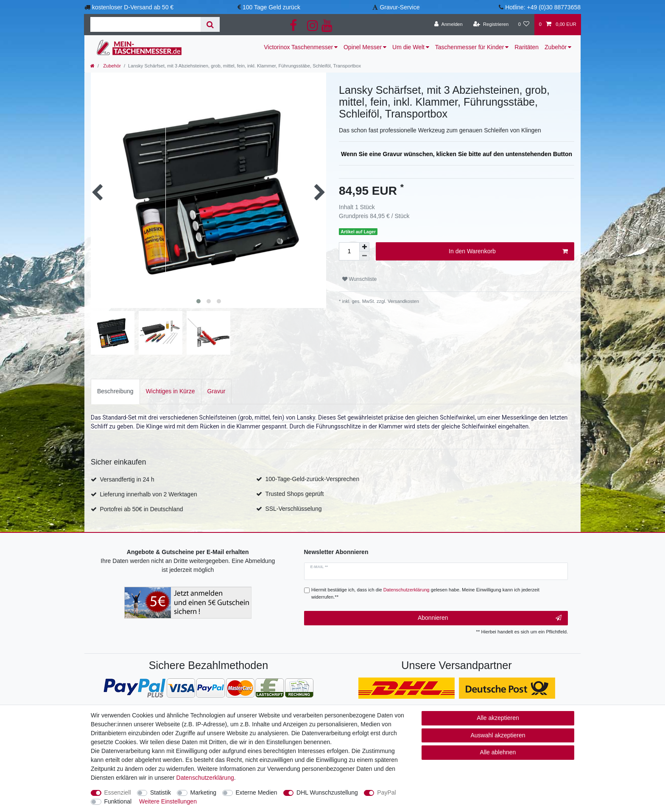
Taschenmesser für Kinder (470, 47)
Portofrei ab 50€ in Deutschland (141, 509)
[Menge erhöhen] (364, 247)
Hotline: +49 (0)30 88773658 (543, 7)
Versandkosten (403, 301)
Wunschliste (359, 279)
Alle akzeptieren (498, 718)
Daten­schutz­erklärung (205, 778)
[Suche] (210, 24)
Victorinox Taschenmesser (298, 47)
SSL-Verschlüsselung (293, 509)
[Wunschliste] (524, 25)
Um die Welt (408, 47)
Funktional (118, 801)
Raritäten (527, 47)
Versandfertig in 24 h (127, 479)
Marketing (203, 792)
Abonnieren (490, 618)
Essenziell (118, 792)
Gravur (217, 391)
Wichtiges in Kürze (170, 391)
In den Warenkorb (508, 252)
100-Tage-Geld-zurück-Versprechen (312, 479)
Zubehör (556, 47)
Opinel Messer (363, 47)
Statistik (161, 792)
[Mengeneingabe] (349, 251)
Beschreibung (115, 391)
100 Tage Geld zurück (271, 7)
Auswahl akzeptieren (498, 735)
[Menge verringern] (364, 256)
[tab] (115, 391)
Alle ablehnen (498, 752)
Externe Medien (257, 792)
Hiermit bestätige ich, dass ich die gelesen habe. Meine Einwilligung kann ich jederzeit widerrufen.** (425, 593)
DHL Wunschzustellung (327, 792)
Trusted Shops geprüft (294, 494)
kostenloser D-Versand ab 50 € (133, 7)
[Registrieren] (491, 25)
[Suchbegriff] (145, 24)
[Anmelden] (448, 25)
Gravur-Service (400, 7)
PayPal (386, 792)
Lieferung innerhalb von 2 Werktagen (148, 494)
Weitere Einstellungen (168, 801)
